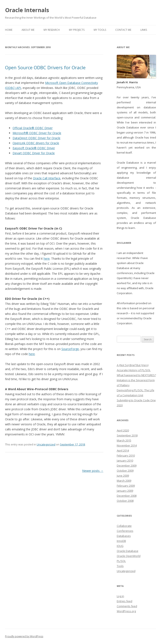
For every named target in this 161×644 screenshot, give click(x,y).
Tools (120, 566)
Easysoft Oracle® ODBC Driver (34, 148)
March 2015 (124, 440)
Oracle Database (128, 551)
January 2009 (125, 491)
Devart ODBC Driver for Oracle (34, 153)
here (47, 258)
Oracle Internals (27, 10)
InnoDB (121, 541)
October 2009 (125, 471)
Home (9, 30)
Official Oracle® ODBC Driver (33, 128)
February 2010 (126, 455)
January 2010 (125, 461)
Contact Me (123, 30)
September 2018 (127, 435)
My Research (52, 30)
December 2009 (127, 466)
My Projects (77, 30)
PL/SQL (121, 561)
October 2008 (125, 501)
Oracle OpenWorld (129, 556)
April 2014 (123, 450)
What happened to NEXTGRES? (136, 375)
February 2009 (126, 486)
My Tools (100, 30)
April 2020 (123, 430)
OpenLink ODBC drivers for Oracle (36, 143)
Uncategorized (46, 444)
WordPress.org (126, 611)
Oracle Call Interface (47, 178)
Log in (120, 596)
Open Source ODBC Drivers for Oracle (45, 67)
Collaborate (124, 526)
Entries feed (125, 601)
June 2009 (123, 476)
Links (144, 30)
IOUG (120, 546)
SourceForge (70, 349)
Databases (124, 536)
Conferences (125, 531)
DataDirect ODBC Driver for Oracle (36, 138)
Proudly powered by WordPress (24, 636)
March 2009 (124, 481)
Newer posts (93, 471)
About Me (28, 30)
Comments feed (127, 606)
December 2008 (127, 496)
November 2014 (127, 445)
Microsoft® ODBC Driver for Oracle (37, 133)
